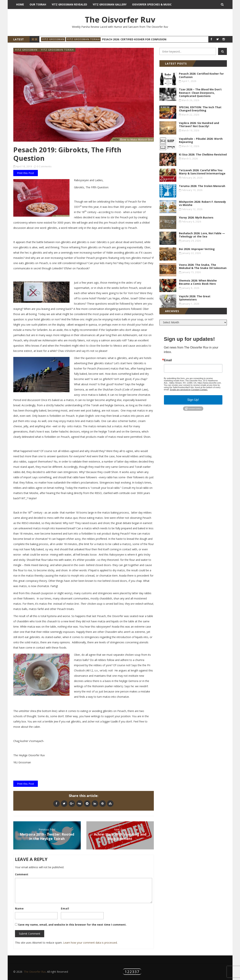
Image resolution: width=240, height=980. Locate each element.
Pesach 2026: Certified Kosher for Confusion (134, 39)
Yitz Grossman (53, 39)
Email (65, 908)
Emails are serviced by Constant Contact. (189, 390)
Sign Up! (193, 400)
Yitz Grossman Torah (83, 39)
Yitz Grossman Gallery (110, 4)
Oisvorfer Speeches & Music (152, 4)
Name (19, 908)
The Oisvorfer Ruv (120, 19)
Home (20, 4)
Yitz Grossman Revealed (69, 4)
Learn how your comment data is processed (90, 943)
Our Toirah (38, 4)
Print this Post (26, 173)
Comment (22, 874)
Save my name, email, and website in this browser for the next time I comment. (72, 925)
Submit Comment (30, 934)
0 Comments (44, 166)
